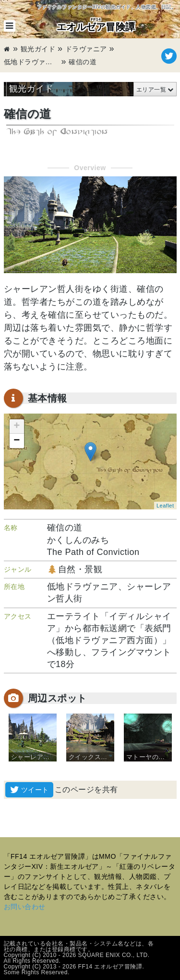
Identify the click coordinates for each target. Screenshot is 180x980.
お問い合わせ (25, 907)
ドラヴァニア (86, 49)
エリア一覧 (151, 90)
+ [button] (17, 427)
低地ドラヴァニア (32, 62)
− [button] (17, 441)
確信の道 (83, 62)
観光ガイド (38, 49)
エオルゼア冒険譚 (96, 24)
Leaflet (165, 506)
